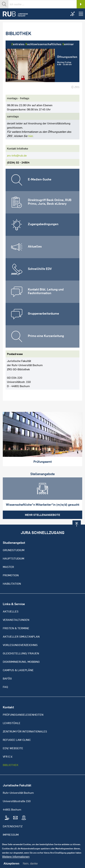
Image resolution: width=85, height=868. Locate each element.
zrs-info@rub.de (17, 155)
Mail (15, 818)
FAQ (5, 687)
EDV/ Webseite (13, 748)
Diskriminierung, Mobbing (21, 662)
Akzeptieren (11, 866)
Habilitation (12, 584)
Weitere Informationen (16, 859)
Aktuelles (11, 611)
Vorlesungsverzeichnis (20, 645)
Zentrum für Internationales (25, 731)
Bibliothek (11, 765)
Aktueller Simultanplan (21, 637)
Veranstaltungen (16, 620)
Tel (7, 818)
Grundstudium (14, 550)
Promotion (11, 575)
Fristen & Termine (16, 628)
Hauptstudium (13, 558)
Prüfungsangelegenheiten (23, 715)
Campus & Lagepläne (18, 670)
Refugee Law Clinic (17, 740)
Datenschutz (13, 826)
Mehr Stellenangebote (42, 515)
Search (81, 4)
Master (8, 567)
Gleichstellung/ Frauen (21, 653)
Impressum (11, 835)
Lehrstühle (12, 723)
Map (24, 818)
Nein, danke (30, 866)
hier (30, 136)
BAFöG (7, 678)
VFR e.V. (8, 757)
